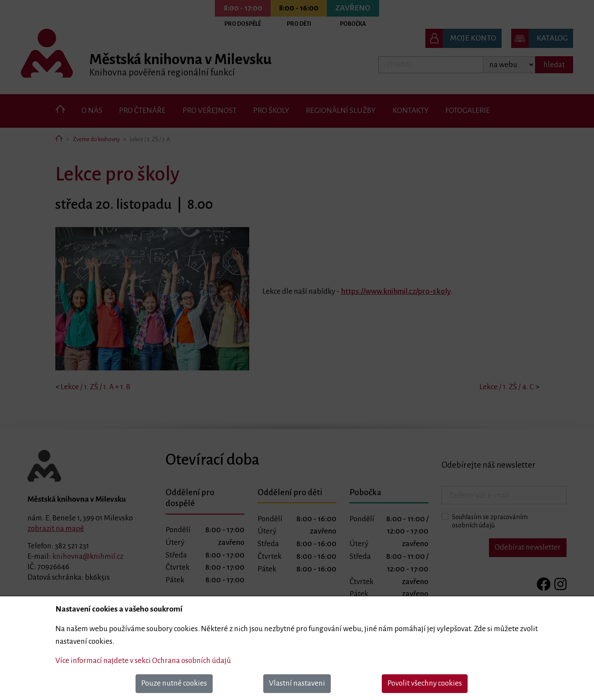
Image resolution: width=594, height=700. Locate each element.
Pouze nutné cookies (174, 683)
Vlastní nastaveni (297, 683)
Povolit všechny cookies (425, 683)
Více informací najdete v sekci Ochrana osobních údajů (143, 661)
